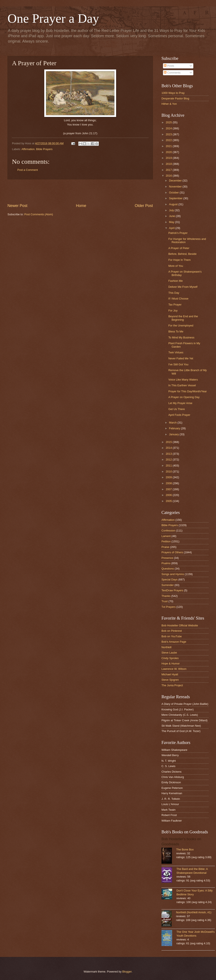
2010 (169, 472)
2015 (169, 442)
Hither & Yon (169, 104)
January (174, 434)
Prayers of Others (172, 552)
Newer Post (17, 206)
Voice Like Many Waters (183, 380)
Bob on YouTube (172, 636)
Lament (166, 536)
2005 (169, 501)
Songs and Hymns (173, 574)
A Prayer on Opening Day (184, 397)
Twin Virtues (176, 352)
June (172, 216)
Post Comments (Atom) (39, 214)
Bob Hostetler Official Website (180, 625)
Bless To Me (176, 331)
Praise (165, 547)
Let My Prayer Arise (180, 403)
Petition (166, 541)
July (172, 210)
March (173, 423)
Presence (167, 558)
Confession (168, 531)
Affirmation (28, 149)
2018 (169, 164)
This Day (174, 293)
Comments (172, 73)
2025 (169, 122)
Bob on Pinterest (172, 631)
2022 (169, 140)
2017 (169, 170)
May (172, 222)
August (174, 204)
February (175, 428)
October (174, 193)
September (176, 198)
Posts (169, 66)
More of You (176, 266)
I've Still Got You (178, 364)
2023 (169, 134)
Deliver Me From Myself (183, 287)
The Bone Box (185, 849)
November (176, 187)
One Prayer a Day (53, 18)
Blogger (127, 972)
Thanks (166, 596)
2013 (169, 454)
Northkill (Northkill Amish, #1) (194, 912)
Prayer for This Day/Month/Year (188, 391)
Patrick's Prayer (178, 233)
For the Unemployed (181, 325)
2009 (169, 477)
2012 (169, 460)
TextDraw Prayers (172, 590)
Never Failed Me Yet (181, 358)
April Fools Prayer (179, 415)
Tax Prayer (175, 305)
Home (81, 206)
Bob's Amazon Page (174, 642)
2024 (169, 128)
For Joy (173, 311)
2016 (169, 176)
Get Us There (177, 409)
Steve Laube (169, 653)
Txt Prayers (169, 607)
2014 (169, 448)
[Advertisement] (80, 191)
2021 (169, 146)
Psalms (166, 563)
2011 (169, 466)
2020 (169, 152)
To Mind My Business (181, 337)
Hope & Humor (171, 663)
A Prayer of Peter (179, 248)
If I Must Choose (178, 299)
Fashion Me (175, 281)
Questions (168, 569)
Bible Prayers (44, 149)
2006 (169, 495)
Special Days (169, 579)
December (176, 181)
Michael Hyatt (170, 674)
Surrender (168, 585)
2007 (169, 489)
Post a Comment (28, 170)
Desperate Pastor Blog (175, 98)
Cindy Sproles (170, 658)
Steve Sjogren (170, 680)
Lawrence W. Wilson (174, 669)
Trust (165, 601)
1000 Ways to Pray (173, 93)
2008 (169, 483)
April (172, 228)
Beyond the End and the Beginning (183, 318)
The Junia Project (172, 685)
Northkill (166, 647)
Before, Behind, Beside (182, 254)
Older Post (144, 206)
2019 (169, 158)
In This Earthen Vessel (182, 385)
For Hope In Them (179, 260)
